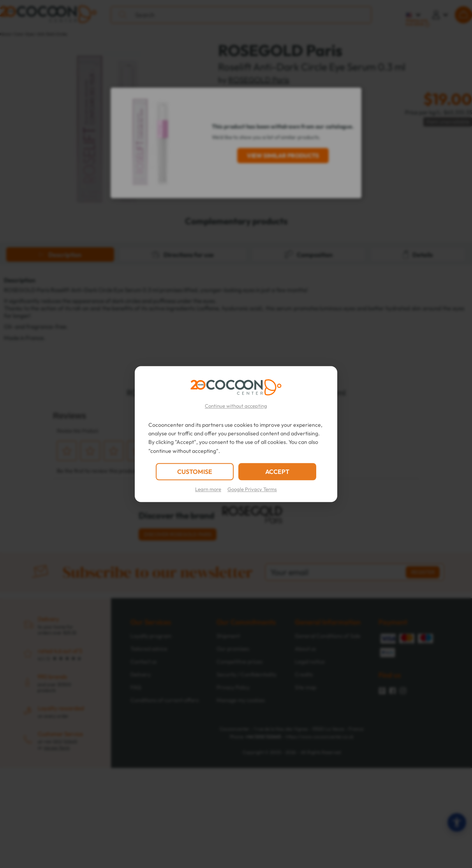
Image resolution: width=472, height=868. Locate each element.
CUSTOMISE (195, 472)
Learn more (208, 489)
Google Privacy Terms (252, 489)
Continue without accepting (236, 406)
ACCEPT (277, 472)
